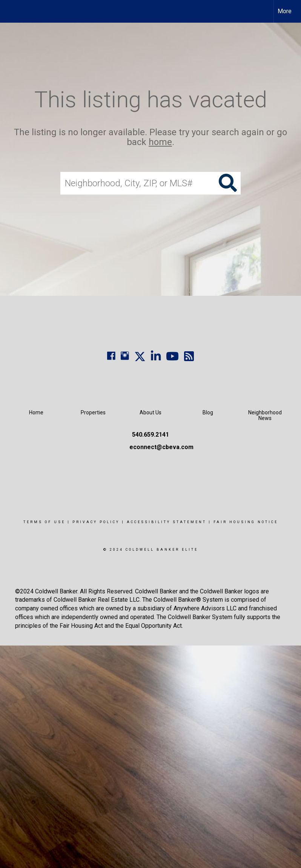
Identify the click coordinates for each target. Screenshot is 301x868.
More (285, 11)
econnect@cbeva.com (161, 447)
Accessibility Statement (167, 522)
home (160, 142)
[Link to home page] (10, 11)
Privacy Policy (96, 522)
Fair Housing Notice (246, 522)
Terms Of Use (44, 522)
